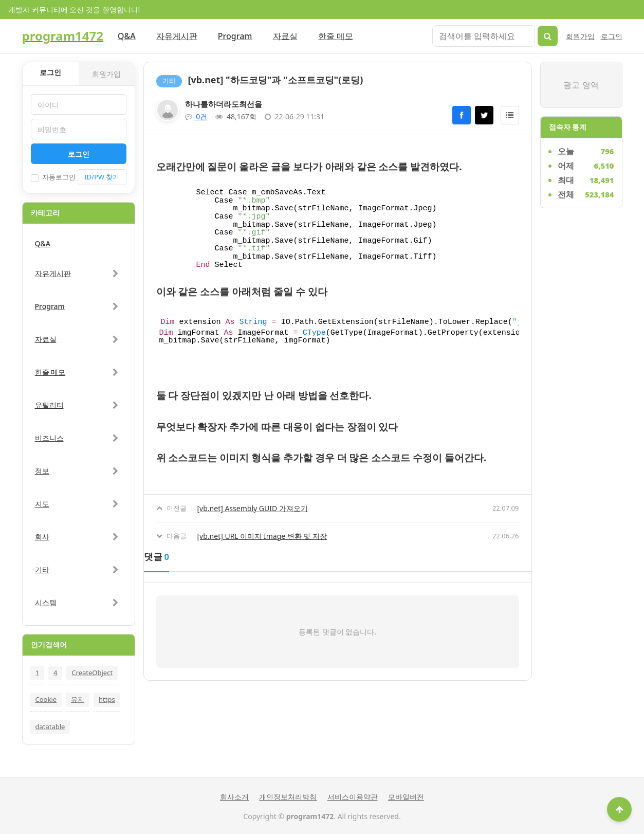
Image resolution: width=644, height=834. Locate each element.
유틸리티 (49, 405)
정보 (42, 471)
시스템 (46, 602)
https (107, 699)
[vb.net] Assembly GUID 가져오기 (253, 508)
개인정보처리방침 (288, 797)
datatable (50, 727)
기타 (42, 569)
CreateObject (92, 673)
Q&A (127, 36)
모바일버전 (406, 797)
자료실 (285, 36)
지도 (42, 504)
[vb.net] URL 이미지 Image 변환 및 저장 (262, 536)
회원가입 (580, 36)
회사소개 (234, 797)
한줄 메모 (336, 36)
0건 (196, 116)
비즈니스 (49, 438)
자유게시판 (177, 36)
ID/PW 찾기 (102, 177)
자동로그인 (53, 177)
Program (235, 36)
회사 (42, 537)
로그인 (612, 36)
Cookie (46, 699)
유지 (78, 699)
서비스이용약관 (353, 797)
